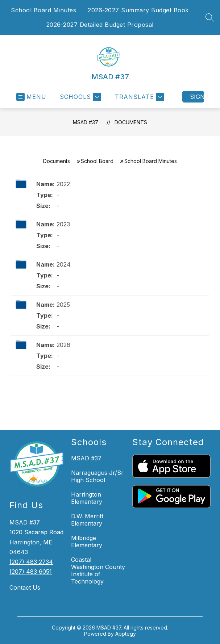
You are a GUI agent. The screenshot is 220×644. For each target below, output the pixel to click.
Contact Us (25, 587)
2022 (63, 184)
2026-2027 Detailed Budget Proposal (100, 25)
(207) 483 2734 (31, 562)
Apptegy (126, 634)
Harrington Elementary (87, 498)
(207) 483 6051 (31, 572)
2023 (63, 224)
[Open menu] (31, 97)
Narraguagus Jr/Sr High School (97, 476)
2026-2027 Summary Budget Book (138, 10)
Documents (131, 122)
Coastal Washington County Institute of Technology (98, 570)
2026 (63, 345)
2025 (63, 305)
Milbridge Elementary (87, 541)
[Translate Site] (139, 97)
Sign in (197, 97)
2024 (64, 264)
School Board (97, 161)
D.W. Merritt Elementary (87, 520)
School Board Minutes (43, 10)
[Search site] (210, 17)
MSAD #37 (86, 122)
